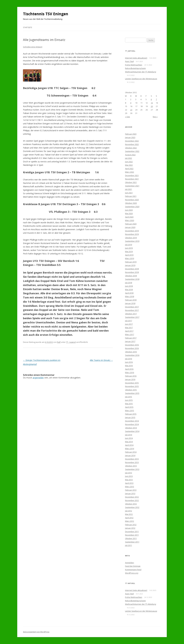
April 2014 (129, 445)
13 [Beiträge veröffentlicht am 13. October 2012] (152, 103)
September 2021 (132, 186)
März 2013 (130, 487)
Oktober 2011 (131, 538)
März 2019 (130, 258)
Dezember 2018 (132, 269)
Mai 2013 (129, 480)
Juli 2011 (129, 545)
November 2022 (132, 144)
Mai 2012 (129, 514)
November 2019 (132, 234)
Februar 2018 (131, 300)
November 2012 (132, 500)
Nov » (155, 117)
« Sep (128, 117)
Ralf (59, 342)
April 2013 (129, 483)
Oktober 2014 (131, 428)
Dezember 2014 (132, 421)
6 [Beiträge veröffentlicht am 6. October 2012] (151, 99)
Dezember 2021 (132, 175)
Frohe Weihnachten (134, 65)
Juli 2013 (129, 473)
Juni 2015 (129, 400)
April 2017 (129, 331)
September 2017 (132, 317)
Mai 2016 (129, 366)
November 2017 (132, 310)
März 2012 (130, 521)
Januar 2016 (130, 379)
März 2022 (130, 172)
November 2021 (132, 179)
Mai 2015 (129, 404)
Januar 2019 (130, 265)
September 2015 (132, 393)
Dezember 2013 (132, 459)
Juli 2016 (129, 359)
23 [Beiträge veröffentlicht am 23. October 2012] (131, 110)
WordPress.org (132, 573)
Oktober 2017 (131, 314)
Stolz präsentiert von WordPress (36, 632)
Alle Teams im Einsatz (101, 360)
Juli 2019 (129, 245)
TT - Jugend (71, 342)
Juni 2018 (129, 286)
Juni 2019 (129, 248)
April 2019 (129, 255)
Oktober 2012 (131, 504)
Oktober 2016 (131, 352)
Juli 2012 (129, 511)
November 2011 (132, 535)
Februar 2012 (131, 525)
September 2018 (132, 279)
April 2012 (129, 518)
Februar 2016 (131, 376)
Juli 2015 (129, 397)
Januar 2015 (130, 417)
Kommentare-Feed (133, 570)
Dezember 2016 (132, 345)
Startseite (28, 27)
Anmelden (130, 563)
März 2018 (130, 296)
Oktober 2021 (131, 182)
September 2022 (132, 151)
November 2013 (132, 462)
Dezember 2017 (132, 307)
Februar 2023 (131, 134)
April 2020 (129, 217)
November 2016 (132, 348)
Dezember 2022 (132, 141)
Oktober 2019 (131, 238)
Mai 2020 (129, 213)
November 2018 (132, 272)
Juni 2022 (129, 162)
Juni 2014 (129, 438)
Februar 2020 (131, 224)
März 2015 (130, 411)
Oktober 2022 (131, 148)
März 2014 (130, 449)
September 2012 (132, 507)
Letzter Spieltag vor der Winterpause (141, 79)
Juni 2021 (129, 193)
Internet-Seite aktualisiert (136, 58)
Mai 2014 (129, 442)
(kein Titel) (129, 61)
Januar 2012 (130, 528)
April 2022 (129, 169)
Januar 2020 (130, 227)
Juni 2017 (129, 324)
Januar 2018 (130, 303)
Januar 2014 (130, 455)
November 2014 (132, 424)
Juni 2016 (129, 362)
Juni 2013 (129, 476)
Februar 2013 (131, 490)
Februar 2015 (131, 414)
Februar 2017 (131, 338)
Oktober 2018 (131, 276)
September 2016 (132, 355)
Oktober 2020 (131, 203)
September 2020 (132, 207)
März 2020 (130, 220)
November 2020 (132, 200)
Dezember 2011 (132, 532)
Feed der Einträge (133, 566)
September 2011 (132, 542)
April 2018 (129, 293)
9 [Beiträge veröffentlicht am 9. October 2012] (131, 103)
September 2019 (132, 241)
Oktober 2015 (131, 390)
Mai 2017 (129, 328)
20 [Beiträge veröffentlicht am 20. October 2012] (152, 106)
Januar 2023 (130, 137)
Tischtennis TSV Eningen (46, 14)
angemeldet (38, 378)
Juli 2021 (129, 189)
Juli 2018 (129, 283)
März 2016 (130, 372)
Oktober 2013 (131, 466)
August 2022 (130, 155)
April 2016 (129, 369)
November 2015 (132, 386)
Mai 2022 (129, 165)
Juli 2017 (129, 321)
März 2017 (130, 334)
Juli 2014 (129, 435)
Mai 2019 (129, 251)
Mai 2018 (129, 290)
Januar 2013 (130, 493)
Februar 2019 (131, 262)
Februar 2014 (131, 452)
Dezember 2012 (132, 497)
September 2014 (132, 431)
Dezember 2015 (132, 383)
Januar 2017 (130, 341)
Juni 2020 (129, 210)
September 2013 (132, 469)
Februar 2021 (131, 196)
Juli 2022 (129, 158)
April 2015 (129, 407)
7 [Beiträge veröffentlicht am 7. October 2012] (156, 99)
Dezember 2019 (132, 231)
